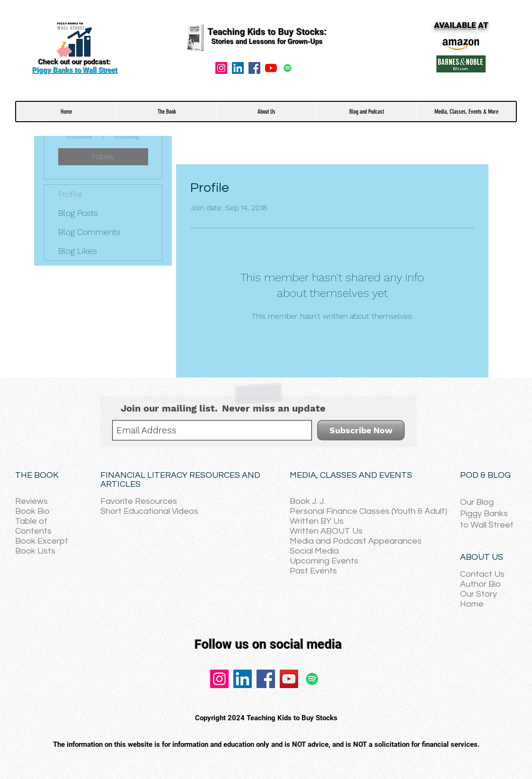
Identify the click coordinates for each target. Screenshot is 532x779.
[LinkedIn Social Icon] (238, 68)
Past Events (313, 571)
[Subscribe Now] (361, 430)
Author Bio (480, 584)
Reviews (31, 501)
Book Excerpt (42, 541)
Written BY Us (317, 521)
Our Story (479, 594)
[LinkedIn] (243, 679)
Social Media (314, 551)
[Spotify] (288, 68)
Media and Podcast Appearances (356, 541)
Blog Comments (89, 232)
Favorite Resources (139, 501)
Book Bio (32, 511)
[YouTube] (271, 68)
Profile (70, 194)
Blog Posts (78, 213)
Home (472, 604)
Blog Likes (78, 251)
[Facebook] (254, 68)
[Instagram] (221, 68)
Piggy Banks (484, 514)
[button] (166, 112)
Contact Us (482, 574)
